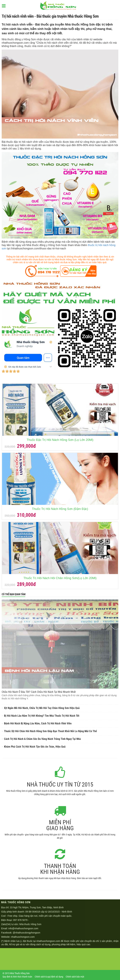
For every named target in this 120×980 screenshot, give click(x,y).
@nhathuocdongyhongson (26, 933)
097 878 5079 (20, 920)
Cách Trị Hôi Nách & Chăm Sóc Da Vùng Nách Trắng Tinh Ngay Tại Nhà (42, 739)
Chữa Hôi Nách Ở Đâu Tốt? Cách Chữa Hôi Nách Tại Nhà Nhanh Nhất (39, 692)
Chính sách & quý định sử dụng (49, 977)
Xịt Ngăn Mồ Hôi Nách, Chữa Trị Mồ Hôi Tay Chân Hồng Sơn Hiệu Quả (42, 708)
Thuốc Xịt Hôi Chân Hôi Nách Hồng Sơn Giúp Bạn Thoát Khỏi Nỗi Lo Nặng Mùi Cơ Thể (50, 731)
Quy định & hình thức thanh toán (17, 977)
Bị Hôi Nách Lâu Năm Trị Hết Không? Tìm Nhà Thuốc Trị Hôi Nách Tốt (42, 716)
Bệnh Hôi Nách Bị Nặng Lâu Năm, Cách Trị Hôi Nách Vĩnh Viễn (38, 723)
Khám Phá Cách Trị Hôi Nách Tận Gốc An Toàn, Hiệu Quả (35, 747)
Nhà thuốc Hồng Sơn (30, 924)
